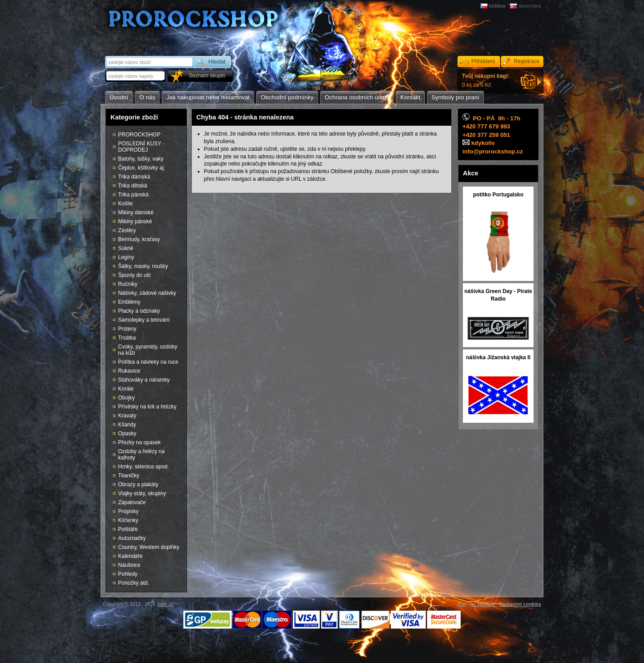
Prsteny (127, 329)
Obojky (126, 398)
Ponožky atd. (133, 583)
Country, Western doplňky (149, 547)
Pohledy (128, 574)
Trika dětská (133, 186)
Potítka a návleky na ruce (148, 362)
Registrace (527, 61)
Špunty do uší (134, 275)
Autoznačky (132, 538)
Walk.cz (165, 604)
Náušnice (129, 565)
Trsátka (127, 338)
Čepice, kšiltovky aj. (142, 168)
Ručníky (128, 284)
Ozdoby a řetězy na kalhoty (141, 455)
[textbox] (136, 76)
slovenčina (530, 6)
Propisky (128, 511)
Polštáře (128, 529)
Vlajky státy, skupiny (142, 493)
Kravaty (127, 416)
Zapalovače (132, 502)
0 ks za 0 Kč (486, 81)
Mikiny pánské (135, 221)
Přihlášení (483, 61)
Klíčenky (128, 520)
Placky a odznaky (139, 311)
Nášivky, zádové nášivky (147, 293)
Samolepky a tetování (144, 320)
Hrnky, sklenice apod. (144, 467)
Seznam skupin (207, 76)
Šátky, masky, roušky (143, 266)
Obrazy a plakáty (138, 484)
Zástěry (127, 230)
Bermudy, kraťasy (139, 239)
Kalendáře (130, 556)
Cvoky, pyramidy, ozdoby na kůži (148, 350)
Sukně (126, 248)
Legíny (126, 257)
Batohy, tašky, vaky (141, 159)
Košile (125, 204)
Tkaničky (129, 476)
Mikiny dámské (136, 212)
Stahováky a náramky (144, 380)
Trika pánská (133, 195)
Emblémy (129, 302)
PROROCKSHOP (139, 135)
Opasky (127, 433)
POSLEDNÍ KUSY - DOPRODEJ (141, 147)
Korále (126, 389)
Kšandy (127, 425)
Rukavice (129, 371)
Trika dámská (134, 177)
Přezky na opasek (139, 442)
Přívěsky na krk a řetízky (147, 407)
